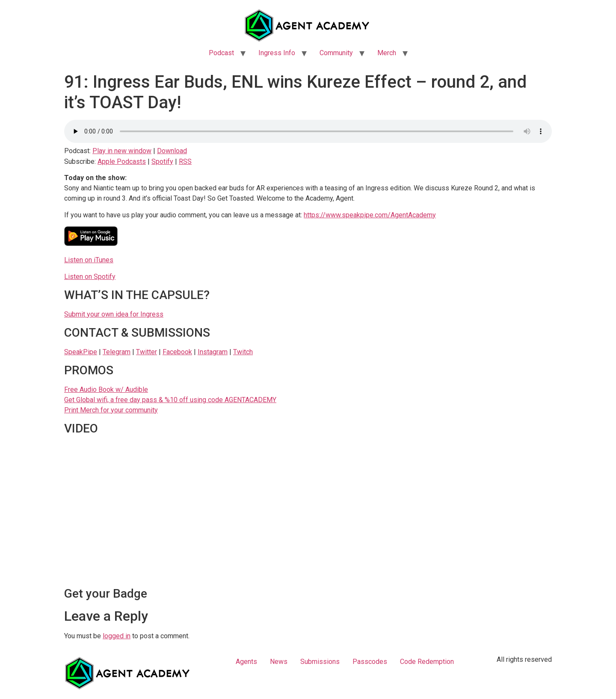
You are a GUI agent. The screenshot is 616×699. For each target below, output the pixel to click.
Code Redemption (427, 662)
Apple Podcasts (122, 161)
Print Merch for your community (111, 410)
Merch (387, 53)
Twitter (147, 352)
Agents (246, 662)
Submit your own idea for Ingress (114, 314)
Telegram (117, 352)
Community (336, 53)
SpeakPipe (81, 352)
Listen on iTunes (89, 260)
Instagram (213, 352)
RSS (185, 161)
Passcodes (370, 662)
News (279, 662)
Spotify (162, 161)
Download (172, 151)
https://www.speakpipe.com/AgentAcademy (370, 215)
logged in (117, 636)
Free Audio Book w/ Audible (106, 389)
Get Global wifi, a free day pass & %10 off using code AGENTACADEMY (170, 400)
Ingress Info (277, 53)
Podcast (221, 53)
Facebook (177, 352)
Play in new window (122, 151)
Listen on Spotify (90, 277)
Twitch (243, 352)
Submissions (320, 662)
